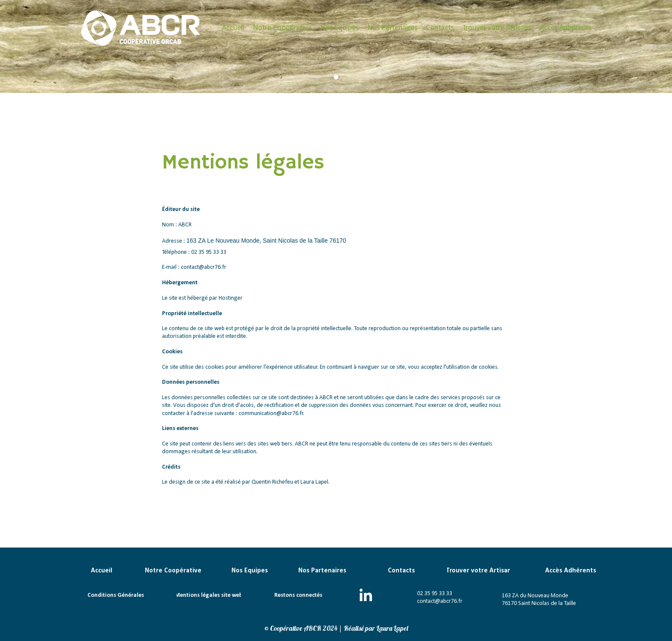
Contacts (440, 28)
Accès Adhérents (565, 28)
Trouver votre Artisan (478, 571)
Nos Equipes (339, 28)
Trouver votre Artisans (497, 28)
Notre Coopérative (282, 28)
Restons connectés (298, 595)
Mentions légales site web (209, 595)
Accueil (233, 28)
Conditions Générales (116, 595)
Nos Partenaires (392, 28)
